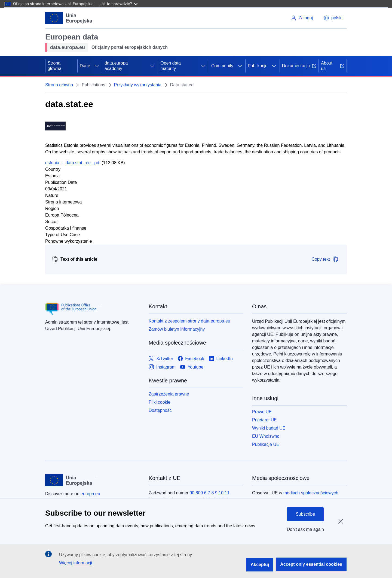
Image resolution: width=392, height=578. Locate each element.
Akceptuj (260, 565)
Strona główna (55, 66)
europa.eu (90, 494)
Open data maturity (171, 66)
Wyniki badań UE (269, 428)
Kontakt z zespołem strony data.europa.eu (189, 321)
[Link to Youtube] (192, 367)
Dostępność (160, 410)
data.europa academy (116, 66)
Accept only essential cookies (311, 564)
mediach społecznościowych (311, 493)
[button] (333, 18)
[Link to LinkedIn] (221, 359)
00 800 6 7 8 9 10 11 (209, 493)
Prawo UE (262, 412)
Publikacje (258, 66)
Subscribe (305, 514)
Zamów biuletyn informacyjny (177, 329)
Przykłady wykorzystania (138, 85)
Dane (85, 66)
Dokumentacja (299, 66)
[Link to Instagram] (162, 367)
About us (333, 66)
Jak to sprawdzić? (118, 4)
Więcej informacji (76, 563)
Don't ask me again (305, 529)
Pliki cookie (160, 402)
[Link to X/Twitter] (161, 359)
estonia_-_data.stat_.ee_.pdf (73, 163)
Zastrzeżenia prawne (169, 394)
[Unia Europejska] (69, 18)
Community (222, 66)
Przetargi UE (264, 420)
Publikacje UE (266, 444)
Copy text (325, 259)
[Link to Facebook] (191, 359)
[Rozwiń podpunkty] (97, 66)
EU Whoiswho (266, 436)
